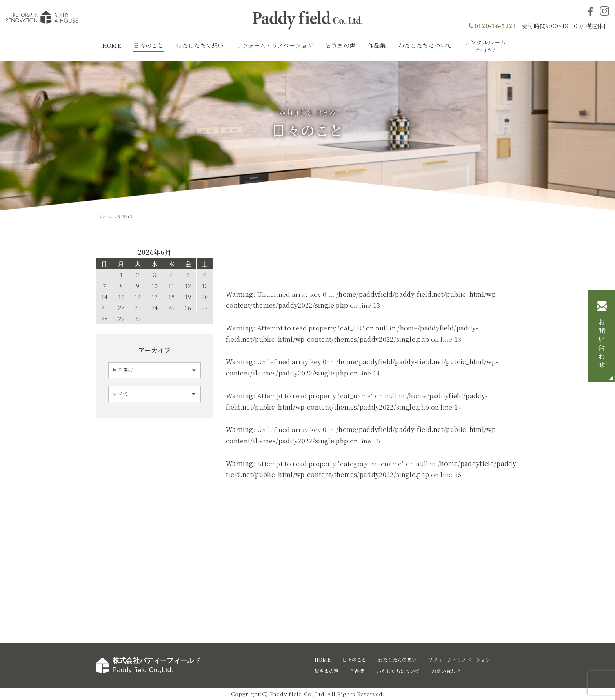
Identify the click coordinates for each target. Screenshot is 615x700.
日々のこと (148, 45)
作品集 (377, 45)
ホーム (106, 216)
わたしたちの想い (200, 45)
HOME (112, 45)
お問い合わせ (602, 344)
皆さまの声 (341, 45)
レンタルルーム (485, 45)
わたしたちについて (425, 45)
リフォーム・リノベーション (275, 45)
